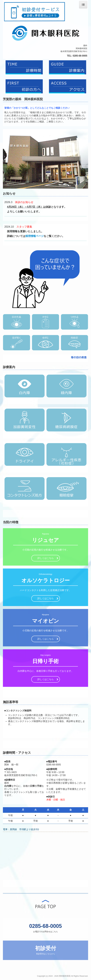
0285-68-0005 (80, 56)
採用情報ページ (35, 236)
